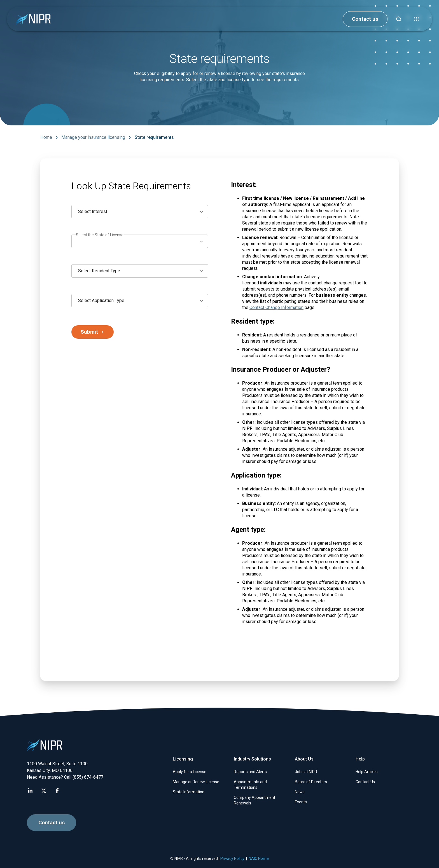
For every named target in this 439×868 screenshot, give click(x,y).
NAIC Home (259, 858)
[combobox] (140, 212)
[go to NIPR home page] (33, 19)
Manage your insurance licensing (93, 137)
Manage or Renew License (196, 782)
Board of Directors (311, 782)
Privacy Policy (232, 858)
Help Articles (367, 772)
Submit (93, 332)
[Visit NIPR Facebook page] (57, 791)
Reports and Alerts (250, 772)
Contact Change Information (276, 307)
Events (301, 802)
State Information (189, 792)
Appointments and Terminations (250, 785)
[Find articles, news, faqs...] (399, 19)
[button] (417, 19)
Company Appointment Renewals (254, 800)
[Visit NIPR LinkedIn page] (30, 791)
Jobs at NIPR (306, 772)
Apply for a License (190, 772)
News (300, 792)
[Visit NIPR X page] (44, 791)
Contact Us (365, 782)
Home (46, 137)
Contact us (365, 19)
